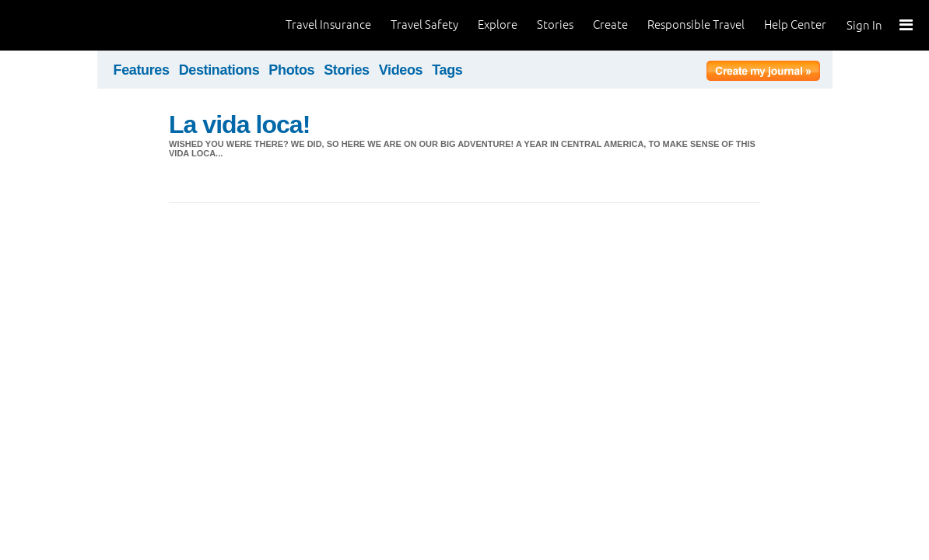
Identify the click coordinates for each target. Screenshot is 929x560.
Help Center (795, 24)
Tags (447, 70)
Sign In (864, 25)
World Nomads (82, 25)
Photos (291, 70)
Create (610, 24)
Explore (498, 24)
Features (142, 70)
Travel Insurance (328, 24)
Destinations (219, 70)
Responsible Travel (696, 24)
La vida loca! (239, 124)
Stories (555, 24)
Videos (401, 70)
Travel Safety (424, 24)
